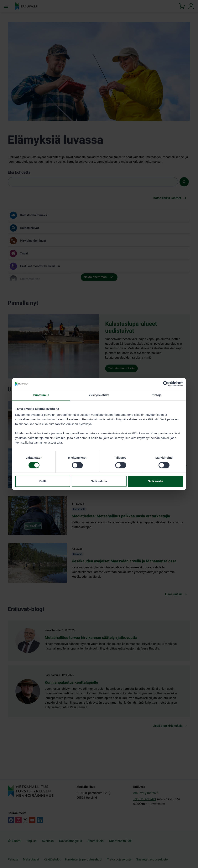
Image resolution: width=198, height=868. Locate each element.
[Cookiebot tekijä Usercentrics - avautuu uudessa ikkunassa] (166, 384)
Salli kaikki (155, 481)
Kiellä (43, 481)
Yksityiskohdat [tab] (99, 395)
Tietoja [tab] (157, 395)
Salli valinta (99, 481)
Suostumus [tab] (41, 395)
